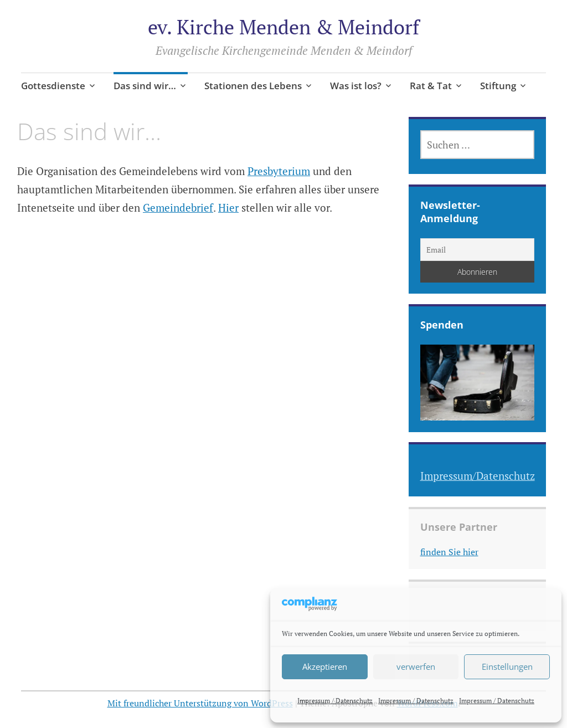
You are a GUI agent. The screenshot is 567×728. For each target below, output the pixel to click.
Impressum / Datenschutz (335, 701)
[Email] (478, 250)
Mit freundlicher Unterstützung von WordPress (200, 703)
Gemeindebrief (178, 207)
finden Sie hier (449, 552)
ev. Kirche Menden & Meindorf (283, 27)
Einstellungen (507, 667)
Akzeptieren (325, 667)
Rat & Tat (431, 86)
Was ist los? (356, 86)
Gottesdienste (53, 86)
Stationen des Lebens (253, 86)
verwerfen (416, 667)
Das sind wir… (145, 86)
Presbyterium (279, 171)
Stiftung (498, 86)
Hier (228, 207)
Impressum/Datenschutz (478, 476)
